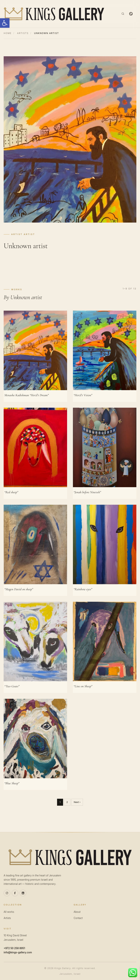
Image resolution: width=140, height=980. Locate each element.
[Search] (123, 14)
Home (8, 33)
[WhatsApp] (131, 14)
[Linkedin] (23, 893)
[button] (5, 23)
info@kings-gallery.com (18, 952)
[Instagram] (7, 893)
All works (9, 912)
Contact (78, 918)
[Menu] (138, 14)
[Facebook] (15, 893)
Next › (77, 802)
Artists (23, 33)
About (77, 912)
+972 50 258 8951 (14, 948)
